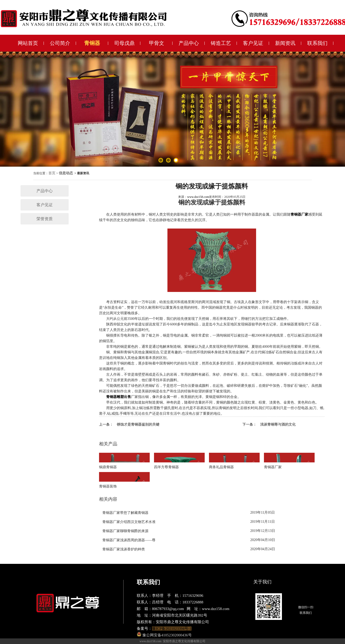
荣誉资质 (45, 219)
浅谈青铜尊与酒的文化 (278, 424)
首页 (52, 173)
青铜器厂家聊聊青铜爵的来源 (125, 531)
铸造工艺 (221, 43)
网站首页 (28, 43)
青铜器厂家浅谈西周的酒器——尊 (129, 540)
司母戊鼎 (124, 43)
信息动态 (66, 173)
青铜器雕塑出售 (119, 397)
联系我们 (317, 43)
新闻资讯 (285, 43)
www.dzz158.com (198, 197)
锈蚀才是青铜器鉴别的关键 (138, 424)
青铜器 (92, 43)
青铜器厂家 (299, 214)
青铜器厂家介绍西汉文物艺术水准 (129, 522)
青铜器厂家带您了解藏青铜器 (125, 513)
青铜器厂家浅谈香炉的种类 (124, 549)
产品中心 (189, 43)
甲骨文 (157, 43)
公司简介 (60, 43)
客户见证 (253, 43)
